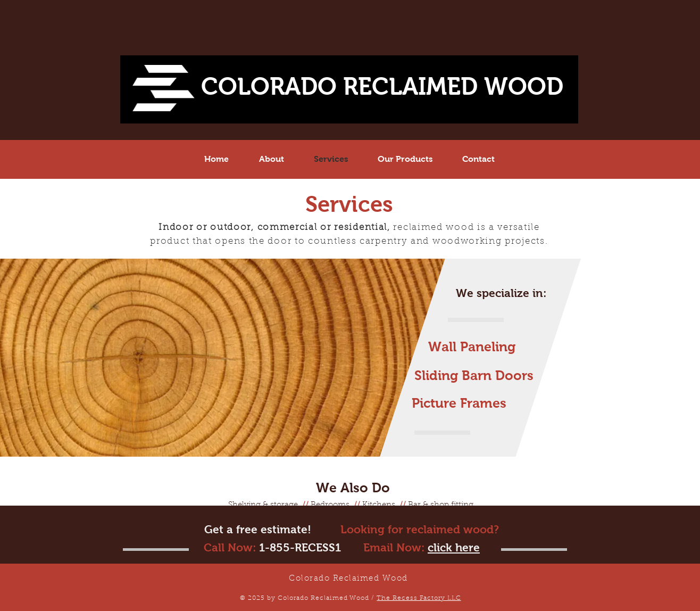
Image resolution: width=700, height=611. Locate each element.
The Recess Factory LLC (419, 598)
